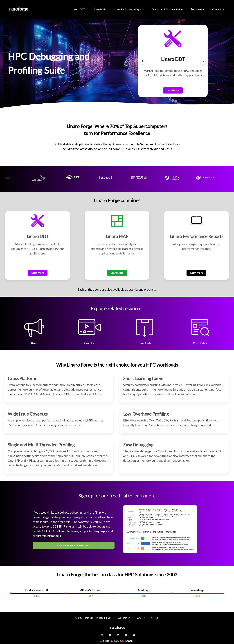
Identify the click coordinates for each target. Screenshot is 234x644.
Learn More (173, 90)
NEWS (137, 618)
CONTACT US (151, 618)
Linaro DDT (79, 9)
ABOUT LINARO (84, 618)
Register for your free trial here (74, 545)
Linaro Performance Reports (129, 9)
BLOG (100, 618)
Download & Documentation (167, 9)
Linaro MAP (99, 9)
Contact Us (218, 9)
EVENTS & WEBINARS (118, 618)
